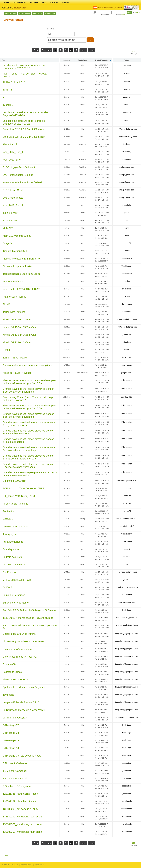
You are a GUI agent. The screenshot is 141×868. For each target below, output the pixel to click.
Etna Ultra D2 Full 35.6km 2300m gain (24, 129)
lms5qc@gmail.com (127, 167)
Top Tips (54, 2)
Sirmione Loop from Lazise (18, 266)
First (36, 50)
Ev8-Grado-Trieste (13, 198)
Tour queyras (10, 534)
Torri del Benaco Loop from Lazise (22, 274)
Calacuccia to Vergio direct (18, 649)
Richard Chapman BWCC (127, 481)
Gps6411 (8, 519)
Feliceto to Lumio (12, 672)
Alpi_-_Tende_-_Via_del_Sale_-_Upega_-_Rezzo (26, 75)
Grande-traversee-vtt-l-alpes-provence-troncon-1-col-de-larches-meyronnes (29, 390)
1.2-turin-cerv (10, 221)
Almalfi (6, 304)
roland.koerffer (127, 801)
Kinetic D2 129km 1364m (17, 320)
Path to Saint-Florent (14, 297)
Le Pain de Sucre (12, 557)
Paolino (127, 251)
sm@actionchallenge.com (127, 129)
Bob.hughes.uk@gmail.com (127, 618)
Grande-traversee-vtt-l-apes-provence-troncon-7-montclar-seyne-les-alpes (30, 474)
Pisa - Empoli (10, 144)
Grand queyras (11, 549)
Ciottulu (7, 350)
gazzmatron (127, 763)
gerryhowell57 (127, 373)
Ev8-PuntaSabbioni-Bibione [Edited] (23, 182)
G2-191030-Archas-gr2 (16, 526)
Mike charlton (127, 380)
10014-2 (7, 90)
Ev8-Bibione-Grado (13, 190)
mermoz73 (127, 243)
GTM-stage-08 (11, 733)
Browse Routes (24, 13)
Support (65, 2)
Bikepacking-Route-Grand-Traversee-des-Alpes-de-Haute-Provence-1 (29, 399)
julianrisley (127, 335)
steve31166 (127, 357)
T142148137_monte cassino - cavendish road (28, 618)
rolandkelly (127, 152)
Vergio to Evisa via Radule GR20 (21, 702)
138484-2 (8, 105)
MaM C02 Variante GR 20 (17, 236)
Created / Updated (102, 60)
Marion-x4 (127, 97)
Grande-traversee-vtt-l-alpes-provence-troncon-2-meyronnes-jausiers (29, 424)
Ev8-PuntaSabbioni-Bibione (18, 175)
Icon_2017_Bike (12, 160)
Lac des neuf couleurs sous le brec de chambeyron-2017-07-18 (24, 67)
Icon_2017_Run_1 (13, 152)
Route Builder (20, 2)
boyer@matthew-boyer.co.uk (127, 587)
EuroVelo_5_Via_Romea (16, 603)
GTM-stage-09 (11, 740)
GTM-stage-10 (11, 748)
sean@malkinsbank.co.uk (127, 572)
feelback (127, 144)
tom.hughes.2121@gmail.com (127, 717)
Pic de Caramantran (14, 565)
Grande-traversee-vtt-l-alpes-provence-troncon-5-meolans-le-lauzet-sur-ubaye (29, 449)
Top (6, 855)
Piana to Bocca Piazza (15, 680)
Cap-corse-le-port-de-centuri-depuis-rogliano (27, 365)
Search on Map (10, 13)
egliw (127, 228)
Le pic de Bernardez (14, 595)
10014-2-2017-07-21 (14, 82)
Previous (46, 50)
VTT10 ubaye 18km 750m (17, 580)
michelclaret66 (127, 534)
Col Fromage (10, 572)
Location (51, 29)
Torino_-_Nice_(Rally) (15, 358)
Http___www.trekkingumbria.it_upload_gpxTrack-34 (30, 627)
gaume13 (127, 549)
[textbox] (61, 34)
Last (92, 50)
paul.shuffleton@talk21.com (127, 519)
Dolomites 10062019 (14, 481)
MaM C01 (8, 228)
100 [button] (134, 51)
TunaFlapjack (127, 258)
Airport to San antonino (16, 504)
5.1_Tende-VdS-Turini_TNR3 (19, 496)
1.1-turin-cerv (10, 213)
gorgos (127, 213)
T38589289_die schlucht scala (20, 801)
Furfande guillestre (13, 542)
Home (7, 2)
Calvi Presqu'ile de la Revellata (20, 657)
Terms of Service (26, 865)
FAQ (44, 2)
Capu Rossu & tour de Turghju (20, 634)
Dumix (127, 350)
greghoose (127, 65)
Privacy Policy (39, 865)
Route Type (82, 60)
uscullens (127, 73)
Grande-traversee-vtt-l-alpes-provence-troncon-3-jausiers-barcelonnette (29, 432)
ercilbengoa (127, 289)
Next (83, 50)
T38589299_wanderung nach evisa (22, 817)
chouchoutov (127, 595)
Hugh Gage (127, 610)
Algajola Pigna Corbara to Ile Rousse (23, 641)
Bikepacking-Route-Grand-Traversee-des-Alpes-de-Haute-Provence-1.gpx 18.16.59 (29, 382)
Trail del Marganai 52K (15, 251)
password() (120, 15)
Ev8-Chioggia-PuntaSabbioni (19, 167)
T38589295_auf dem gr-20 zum (20, 809)
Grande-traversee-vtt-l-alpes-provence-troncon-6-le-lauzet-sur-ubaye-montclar (29, 457)
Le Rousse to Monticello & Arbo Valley (24, 710)
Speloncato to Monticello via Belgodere (24, 687)
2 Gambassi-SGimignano (17, 786)
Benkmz (127, 82)
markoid (127, 296)
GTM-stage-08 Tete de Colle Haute (22, 756)
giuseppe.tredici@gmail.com (127, 625)
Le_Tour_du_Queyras (15, 718)
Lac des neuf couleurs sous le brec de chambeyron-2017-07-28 (24, 122)
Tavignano (8, 695)
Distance (67, 60)
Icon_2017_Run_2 (13, 205)
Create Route (50, 13)
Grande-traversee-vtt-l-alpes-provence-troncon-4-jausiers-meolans (29, 440)
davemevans (127, 304)
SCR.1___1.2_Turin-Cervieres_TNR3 (23, 488)
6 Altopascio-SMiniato (15, 763)
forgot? (123, 15)
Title (3, 60)
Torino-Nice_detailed (14, 312)
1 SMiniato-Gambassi (15, 771)
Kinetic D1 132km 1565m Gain (20, 327)
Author (127, 60)
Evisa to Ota (10, 664)
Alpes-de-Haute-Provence (17, 373)
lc (4, 97)
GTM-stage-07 (11, 725)
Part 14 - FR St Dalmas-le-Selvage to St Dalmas (29, 610)
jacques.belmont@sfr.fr (127, 526)
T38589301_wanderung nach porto (22, 824)
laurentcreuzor (127, 365)
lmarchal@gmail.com (127, 602)
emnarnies (127, 488)
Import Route (38, 13)
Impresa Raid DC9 (13, 281)
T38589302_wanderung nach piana (22, 832)
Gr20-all (7, 587)
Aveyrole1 (8, 243)
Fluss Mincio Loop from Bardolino (21, 259)
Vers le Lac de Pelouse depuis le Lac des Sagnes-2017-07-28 (26, 114)
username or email (105, 15)
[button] (76, 34)
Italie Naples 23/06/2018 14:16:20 (21, 289)
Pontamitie (9, 511)
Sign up (138, 12)
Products (34, 2)
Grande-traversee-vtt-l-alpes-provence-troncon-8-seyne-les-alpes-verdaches (29, 466)
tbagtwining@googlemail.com (127, 634)
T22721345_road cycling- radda (20, 794)
